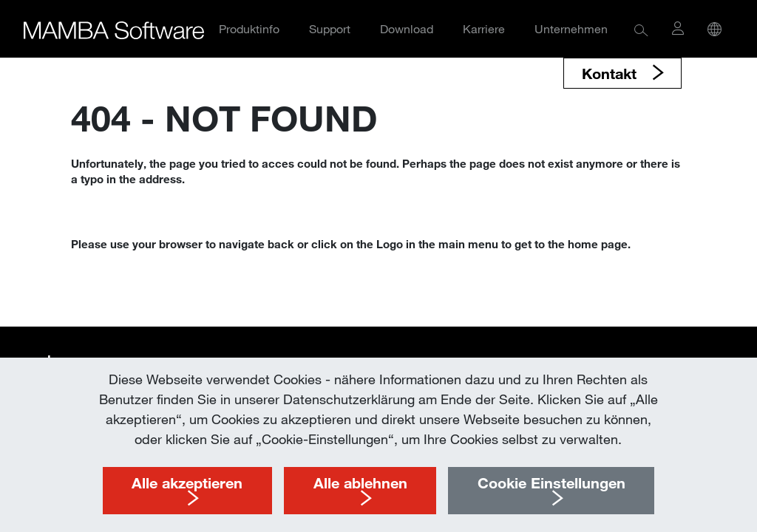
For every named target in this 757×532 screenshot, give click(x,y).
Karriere (484, 28)
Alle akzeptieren (187, 482)
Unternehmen (571, 28)
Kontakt (611, 73)
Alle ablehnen (360, 482)
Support (330, 28)
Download (407, 28)
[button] (641, 29)
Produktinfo (249, 28)
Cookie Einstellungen (551, 482)
